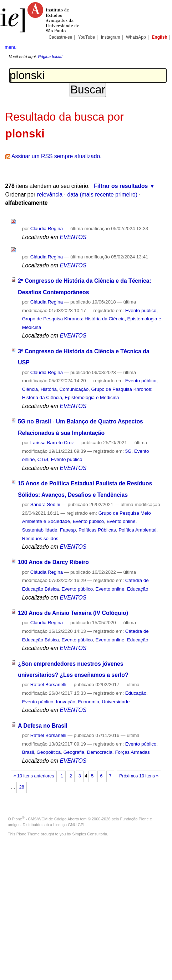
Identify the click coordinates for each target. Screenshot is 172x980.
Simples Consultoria (90, 834)
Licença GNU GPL (69, 825)
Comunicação (74, 389)
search (160, 47)
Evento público (141, 311)
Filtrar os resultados (121, 186)
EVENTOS (73, 237)
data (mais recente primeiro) (102, 195)
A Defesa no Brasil (42, 726)
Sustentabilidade (40, 530)
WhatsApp (136, 37)
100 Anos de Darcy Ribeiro (53, 562)
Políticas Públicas (97, 530)
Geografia (74, 752)
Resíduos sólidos (40, 538)
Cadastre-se (60, 37)
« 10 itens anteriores (34, 776)
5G (128, 451)
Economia (89, 702)
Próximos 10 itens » (139, 776)
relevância (50, 195)
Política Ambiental (137, 530)
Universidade (116, 702)
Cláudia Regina (47, 229)
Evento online (121, 521)
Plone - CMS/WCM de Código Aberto (46, 819)
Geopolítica (49, 752)
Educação (138, 589)
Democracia (100, 752)
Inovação (66, 702)
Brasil (28, 752)
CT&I (43, 459)
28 (22, 787)
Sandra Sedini (45, 504)
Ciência (30, 389)
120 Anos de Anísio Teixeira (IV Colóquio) (73, 613)
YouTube (87, 37)
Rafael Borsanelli (48, 685)
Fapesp (68, 530)
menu (11, 47)
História (49, 389)
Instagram (111, 37)
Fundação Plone (135, 819)
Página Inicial (50, 57)
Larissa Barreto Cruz (52, 443)
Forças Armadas (132, 752)
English (160, 37)
